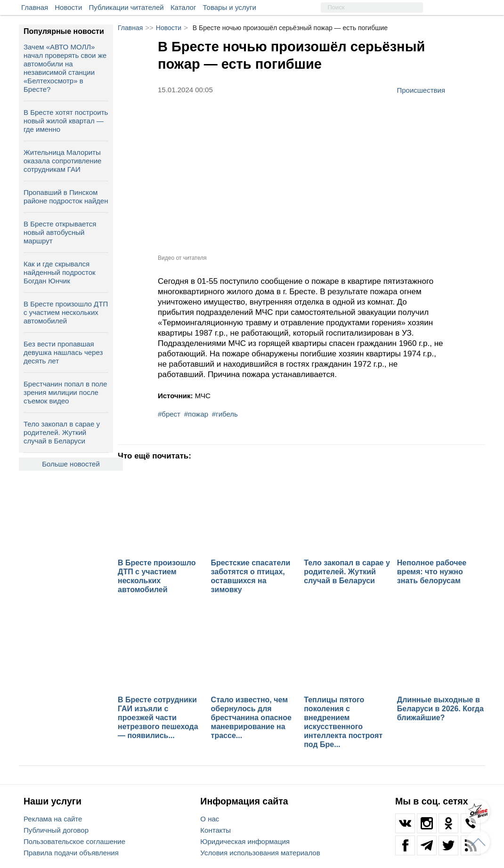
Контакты (215, 830)
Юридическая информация (245, 841)
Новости (68, 7)
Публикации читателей (126, 7)
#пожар (196, 414)
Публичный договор (56, 830)
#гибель (225, 414)
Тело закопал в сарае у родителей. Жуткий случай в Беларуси (62, 432)
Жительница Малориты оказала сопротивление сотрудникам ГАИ (62, 161)
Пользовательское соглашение (74, 841)
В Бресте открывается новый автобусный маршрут (60, 232)
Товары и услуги (230, 7)
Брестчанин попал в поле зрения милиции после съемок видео (65, 392)
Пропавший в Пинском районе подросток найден (66, 197)
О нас (210, 819)
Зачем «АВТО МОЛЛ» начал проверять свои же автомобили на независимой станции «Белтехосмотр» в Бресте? (65, 68)
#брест (169, 414)
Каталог (183, 7)
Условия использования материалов (260, 853)
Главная (35, 7)
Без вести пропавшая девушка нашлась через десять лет (63, 352)
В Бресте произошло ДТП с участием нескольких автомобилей (66, 312)
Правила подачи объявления (71, 853)
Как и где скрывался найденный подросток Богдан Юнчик (60, 272)
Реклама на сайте (53, 819)
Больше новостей (71, 464)
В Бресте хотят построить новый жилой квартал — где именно (66, 121)
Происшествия (421, 90)
